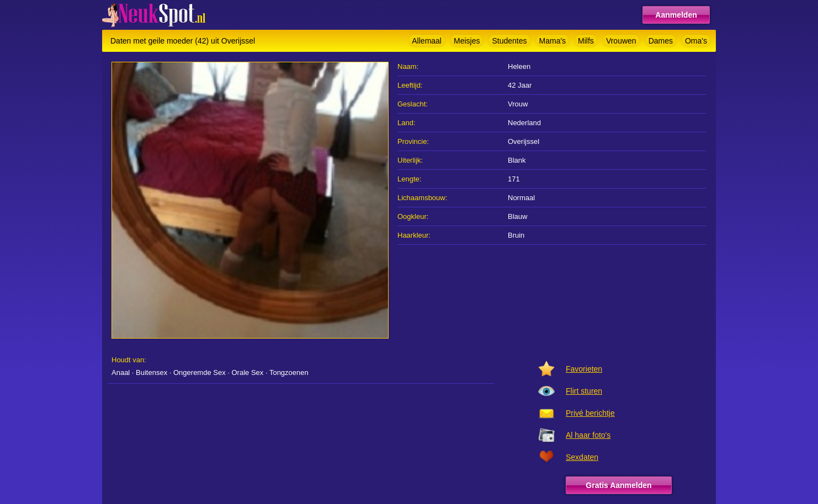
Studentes (509, 41)
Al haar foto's (588, 435)
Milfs (586, 41)
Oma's (696, 41)
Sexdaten (582, 457)
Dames (661, 41)
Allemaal (427, 41)
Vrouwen (621, 41)
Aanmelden (676, 15)
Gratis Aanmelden (618, 485)
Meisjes (467, 41)
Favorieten (584, 369)
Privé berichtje (590, 413)
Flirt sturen (584, 391)
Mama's (553, 41)
